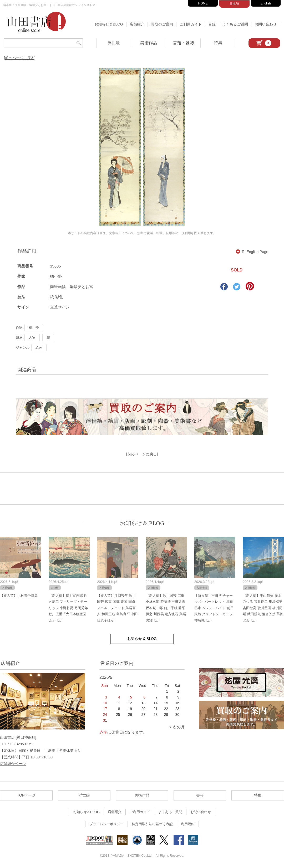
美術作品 (149, 43)
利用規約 (188, 824)
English (266, 3)
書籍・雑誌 (183, 43)
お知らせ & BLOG (142, 523)
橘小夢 (56, 276)
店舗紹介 (137, 24)
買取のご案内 (162, 24)
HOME (203, 3)
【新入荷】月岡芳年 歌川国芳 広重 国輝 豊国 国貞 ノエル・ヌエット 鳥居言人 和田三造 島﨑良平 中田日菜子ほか (117, 608)
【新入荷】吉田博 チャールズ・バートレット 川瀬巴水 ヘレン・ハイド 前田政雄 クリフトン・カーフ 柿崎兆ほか (214, 608)
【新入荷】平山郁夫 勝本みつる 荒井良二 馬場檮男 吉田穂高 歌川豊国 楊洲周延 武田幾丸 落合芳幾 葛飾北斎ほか (263, 608)
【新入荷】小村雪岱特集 (19, 596)
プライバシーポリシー (106, 824)
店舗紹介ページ (13, 764)
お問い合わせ (266, 24)
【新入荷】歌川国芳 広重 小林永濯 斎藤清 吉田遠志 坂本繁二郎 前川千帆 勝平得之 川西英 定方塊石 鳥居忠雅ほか (166, 608)
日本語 (234, 4)
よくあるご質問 (235, 24)
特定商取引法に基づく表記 (152, 824)
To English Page (252, 252)
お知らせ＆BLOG (109, 24)
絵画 (39, 348)
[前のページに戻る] (20, 58)
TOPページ (26, 795)
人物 (32, 338)
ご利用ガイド (191, 24)
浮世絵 (114, 43)
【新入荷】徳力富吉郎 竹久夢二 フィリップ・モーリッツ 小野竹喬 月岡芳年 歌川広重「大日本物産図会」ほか (68, 608)
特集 (218, 43)
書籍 (200, 795)
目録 (212, 24)
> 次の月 (177, 727)
